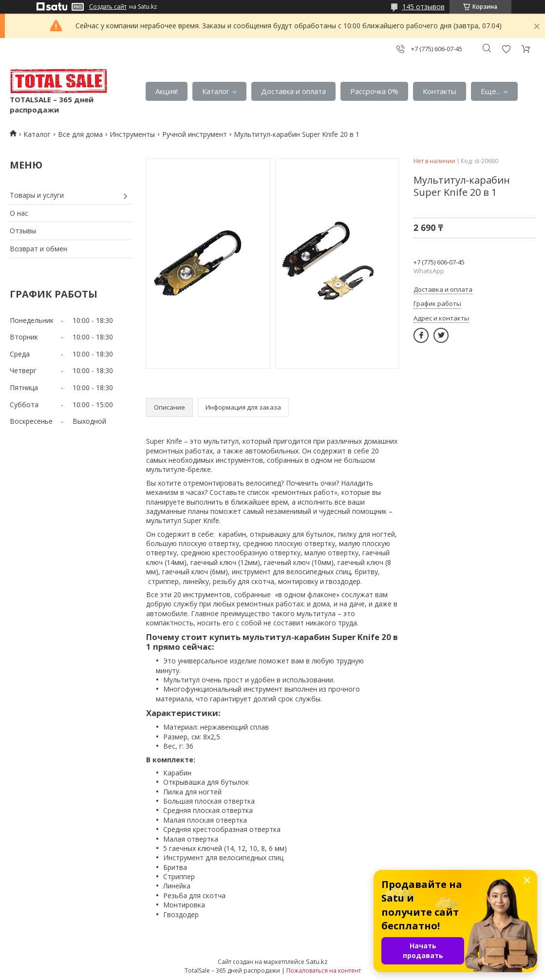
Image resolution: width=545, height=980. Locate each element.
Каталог (216, 91)
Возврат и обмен (38, 249)
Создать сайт (108, 7)
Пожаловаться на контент (324, 971)
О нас (19, 213)
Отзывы (23, 231)
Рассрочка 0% (374, 91)
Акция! (167, 91)
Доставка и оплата (293, 91)
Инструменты (132, 134)
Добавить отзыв (506, 49)
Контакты (440, 91)
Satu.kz (317, 961)
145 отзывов (423, 7)
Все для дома (80, 134)
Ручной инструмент (195, 134)
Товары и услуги (37, 195)
